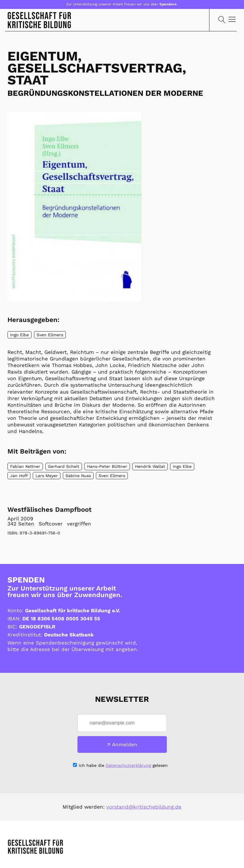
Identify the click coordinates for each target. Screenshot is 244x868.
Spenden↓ (168, 4)
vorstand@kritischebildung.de (144, 807)
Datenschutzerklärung (128, 765)
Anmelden (125, 744)
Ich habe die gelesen (123, 765)
